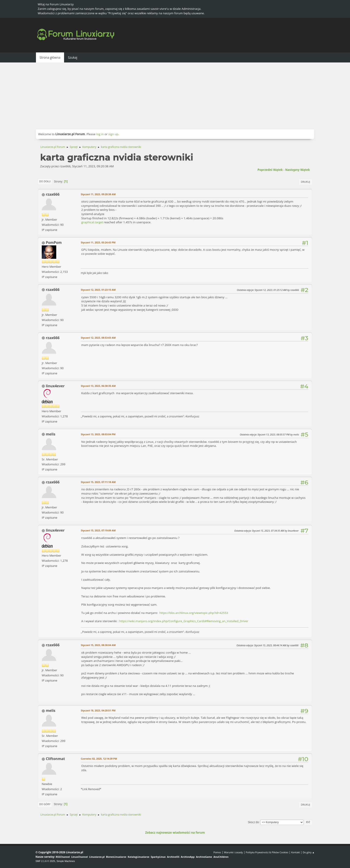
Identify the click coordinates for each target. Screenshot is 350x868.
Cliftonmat (55, 759)
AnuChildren (221, 857)
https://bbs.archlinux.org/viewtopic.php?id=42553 (194, 613)
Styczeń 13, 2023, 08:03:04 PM (98, 434)
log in (100, 134)
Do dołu (45, 181)
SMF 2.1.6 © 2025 (45, 861)
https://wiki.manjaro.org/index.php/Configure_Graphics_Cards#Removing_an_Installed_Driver (184, 621)
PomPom (54, 242)
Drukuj (305, 182)
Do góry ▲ (309, 852)
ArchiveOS (173, 857)
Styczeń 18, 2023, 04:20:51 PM (98, 710)
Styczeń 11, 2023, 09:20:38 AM (98, 194)
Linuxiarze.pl (97, 857)
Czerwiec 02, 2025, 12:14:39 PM (99, 759)
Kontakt (295, 852)
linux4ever (55, 386)
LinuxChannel (79, 857)
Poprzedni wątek (270, 170)
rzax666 (53, 194)
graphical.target (92, 222)
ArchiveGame (204, 857)
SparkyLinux (158, 857)
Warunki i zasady (233, 852)
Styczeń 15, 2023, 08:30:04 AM (98, 645)
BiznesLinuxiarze (116, 857)
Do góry (45, 804)
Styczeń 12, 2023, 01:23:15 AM (98, 290)
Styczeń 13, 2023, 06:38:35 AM (98, 386)
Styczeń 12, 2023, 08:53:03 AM (98, 338)
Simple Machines (66, 861)
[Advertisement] (175, 96)
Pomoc (217, 852)
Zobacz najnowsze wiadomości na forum (175, 833)
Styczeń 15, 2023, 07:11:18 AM (98, 482)
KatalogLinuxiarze (139, 857)
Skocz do (253, 822)
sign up (113, 134)
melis (51, 434)
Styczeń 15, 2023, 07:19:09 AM (98, 530)
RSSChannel (63, 857)
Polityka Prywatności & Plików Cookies (267, 852)
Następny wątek (298, 170)
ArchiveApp (188, 857)
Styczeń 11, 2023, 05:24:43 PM (98, 242)
